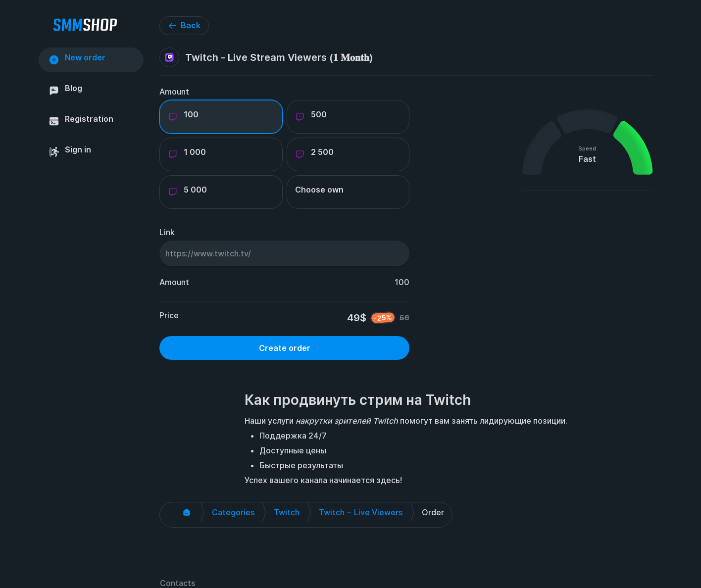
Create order (285, 348)
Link (167, 232)
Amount (174, 92)
